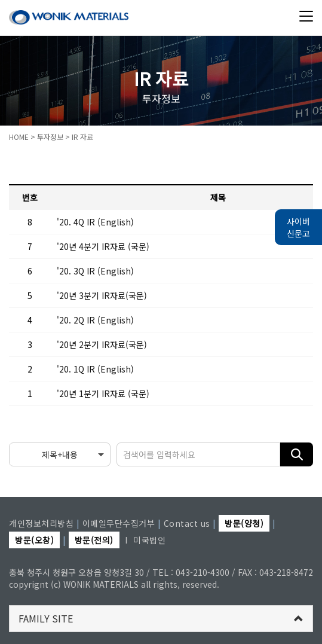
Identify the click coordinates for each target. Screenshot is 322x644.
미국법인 (149, 540)
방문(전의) (94, 540)
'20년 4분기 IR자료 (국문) (103, 246)
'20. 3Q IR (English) (95, 271)
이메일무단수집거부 (119, 523)
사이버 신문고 (298, 227)
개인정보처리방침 (41, 523)
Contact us (187, 523)
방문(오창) (34, 540)
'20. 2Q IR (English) (95, 320)
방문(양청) (244, 523)
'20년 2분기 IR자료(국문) (102, 344)
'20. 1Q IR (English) (95, 369)
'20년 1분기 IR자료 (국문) (103, 393)
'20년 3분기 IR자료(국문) (102, 295)
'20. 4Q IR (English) (95, 222)
